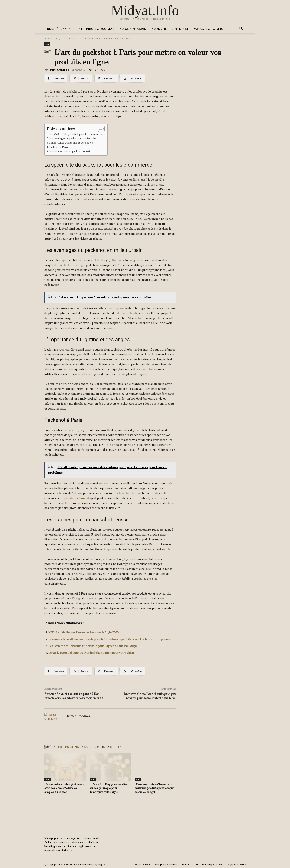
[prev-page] (47, 800)
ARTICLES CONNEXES (70, 747)
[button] (241, 29)
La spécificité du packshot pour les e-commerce (76, 134)
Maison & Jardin (133, 29)
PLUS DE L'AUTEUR (106, 747)
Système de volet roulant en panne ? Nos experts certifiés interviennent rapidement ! (73, 696)
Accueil (48, 39)
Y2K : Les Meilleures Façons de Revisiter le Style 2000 (83, 632)
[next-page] (53, 800)
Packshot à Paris (58, 147)
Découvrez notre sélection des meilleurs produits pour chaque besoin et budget (154, 788)
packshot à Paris (75, 498)
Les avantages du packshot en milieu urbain (73, 138)
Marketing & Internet (170, 29)
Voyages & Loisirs (208, 29)
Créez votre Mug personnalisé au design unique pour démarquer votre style (108, 788)
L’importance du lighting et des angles (71, 143)
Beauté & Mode (59, 29)
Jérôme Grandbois (59, 70)
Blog (58, 39)
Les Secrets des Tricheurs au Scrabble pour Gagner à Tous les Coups (93, 646)
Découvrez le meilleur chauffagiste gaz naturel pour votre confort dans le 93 (150, 696)
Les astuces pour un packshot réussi (69, 151)
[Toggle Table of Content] (99, 129)
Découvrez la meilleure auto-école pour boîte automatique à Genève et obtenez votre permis (109, 639)
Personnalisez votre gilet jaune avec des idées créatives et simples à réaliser (64, 788)
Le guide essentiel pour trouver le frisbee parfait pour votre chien (91, 653)
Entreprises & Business (95, 29)
